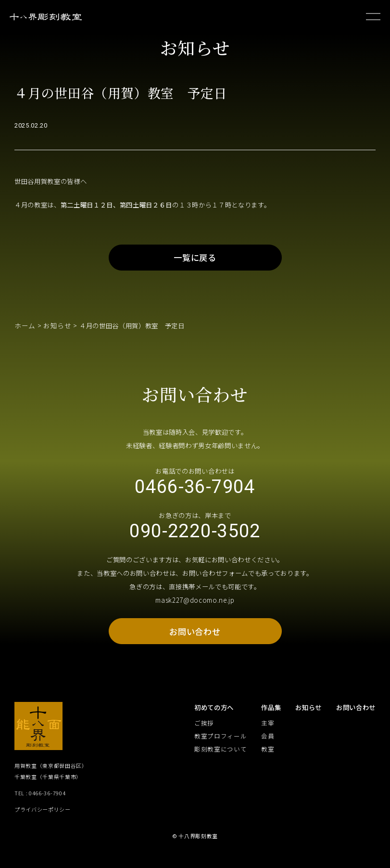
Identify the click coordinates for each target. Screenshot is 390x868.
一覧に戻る (195, 262)
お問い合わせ (195, 641)
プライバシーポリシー (43, 820)
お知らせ (55, 331)
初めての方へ (214, 718)
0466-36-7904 (195, 493)
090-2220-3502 (195, 540)
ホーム (24, 331)
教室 (268, 760)
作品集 (271, 718)
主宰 (268, 734)
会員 (268, 747)
